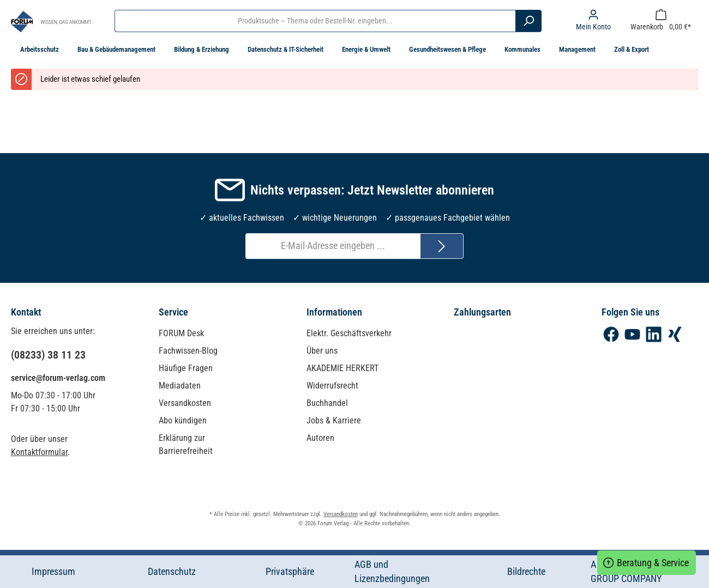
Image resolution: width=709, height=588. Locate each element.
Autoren (320, 438)
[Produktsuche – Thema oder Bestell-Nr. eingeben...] (315, 21)
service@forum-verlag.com (58, 378)
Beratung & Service (647, 562)
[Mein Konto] (593, 21)
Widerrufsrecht (332, 386)
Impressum (53, 572)
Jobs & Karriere (334, 420)
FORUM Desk (181, 333)
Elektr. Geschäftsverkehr (349, 333)
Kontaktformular (39, 452)
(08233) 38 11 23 (48, 355)
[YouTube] (632, 334)
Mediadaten (180, 386)
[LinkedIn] (654, 334)
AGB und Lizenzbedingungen (392, 572)
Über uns (322, 351)
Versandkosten (185, 403)
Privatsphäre (290, 572)
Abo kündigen (183, 420)
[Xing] (675, 334)
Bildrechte (526, 572)
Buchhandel (327, 403)
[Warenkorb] (661, 21)
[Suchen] (528, 21)
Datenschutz (172, 572)
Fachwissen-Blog (188, 351)
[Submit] (442, 246)
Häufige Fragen (186, 368)
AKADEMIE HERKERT (343, 368)
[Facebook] (611, 334)
